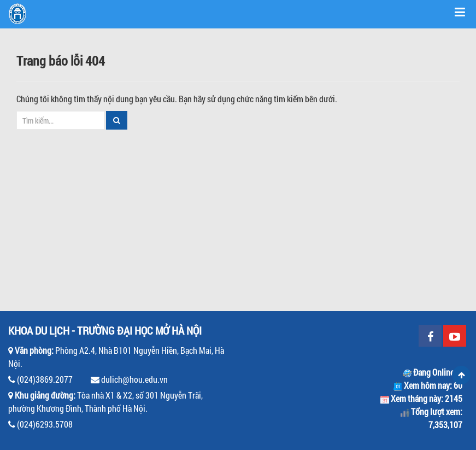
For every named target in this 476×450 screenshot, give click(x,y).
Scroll (461, 375)
